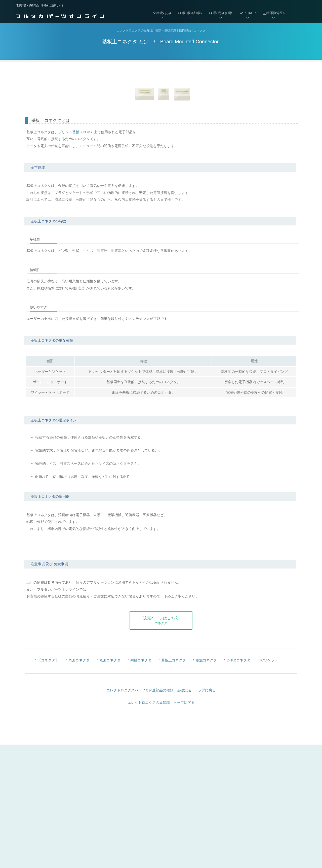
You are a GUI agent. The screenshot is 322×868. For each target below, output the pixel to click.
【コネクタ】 (48, 660)
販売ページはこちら (161, 620)
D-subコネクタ (238, 660)
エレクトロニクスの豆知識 (135, 31)
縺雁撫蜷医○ (272, 9)
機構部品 (185, 31)
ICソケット (269, 660)
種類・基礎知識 (166, 31)
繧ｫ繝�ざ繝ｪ (219, 9)
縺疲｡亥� (162, 13)
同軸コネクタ (141, 660)
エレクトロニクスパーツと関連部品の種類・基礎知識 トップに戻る (161, 690)
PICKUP (247, 13)
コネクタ (199, 31)
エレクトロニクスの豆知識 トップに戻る (161, 703)
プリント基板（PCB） (76, 132)
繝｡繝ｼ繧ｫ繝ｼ (188, 9)
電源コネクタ (206, 660)
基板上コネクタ (174, 660)
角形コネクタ (79, 660)
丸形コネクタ (110, 660)
